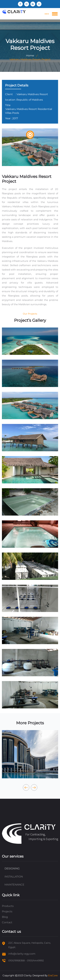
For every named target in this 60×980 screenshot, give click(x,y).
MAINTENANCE (14, 885)
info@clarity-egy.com (22, 954)
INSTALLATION (14, 877)
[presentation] (26, 787)
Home (30, 56)
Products (8, 906)
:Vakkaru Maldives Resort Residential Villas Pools (29, 111)
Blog (5, 917)
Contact (7, 922)
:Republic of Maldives (29, 100)
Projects (7, 911)
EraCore (53, 975)
